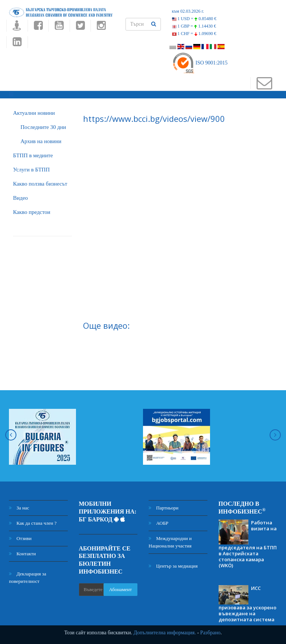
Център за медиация (173, 566)
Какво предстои (32, 212)
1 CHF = (194, 34)
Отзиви (20, 538)
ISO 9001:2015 (200, 63)
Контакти (22, 554)
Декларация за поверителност (28, 577)
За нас (19, 508)
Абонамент (120, 589)
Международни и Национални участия (170, 542)
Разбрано (210, 633)
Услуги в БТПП (31, 170)
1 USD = (194, 19)
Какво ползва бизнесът (40, 184)
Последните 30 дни (43, 127)
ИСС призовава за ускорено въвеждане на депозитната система (247, 604)
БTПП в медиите (33, 155)
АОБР (158, 523)
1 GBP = (194, 26)
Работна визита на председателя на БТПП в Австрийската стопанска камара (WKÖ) (248, 544)
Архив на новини (41, 141)
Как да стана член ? (33, 523)
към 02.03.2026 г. (188, 11)
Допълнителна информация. (165, 633)
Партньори (163, 508)
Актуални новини (34, 113)
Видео (20, 198)
